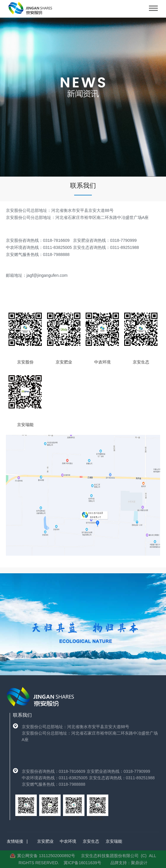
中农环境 (68, 841)
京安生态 (91, 841)
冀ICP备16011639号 (82, 863)
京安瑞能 (114, 841)
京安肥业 (45, 841)
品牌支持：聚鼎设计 (129, 863)
